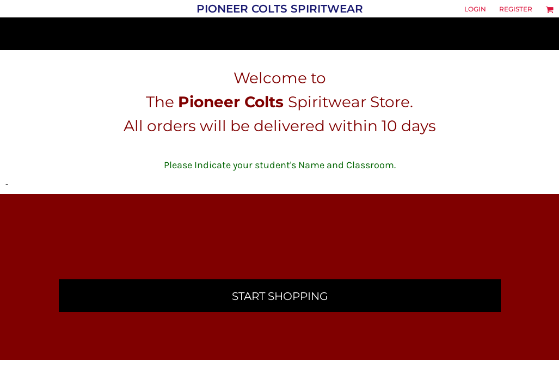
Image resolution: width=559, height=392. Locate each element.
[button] (549, 10)
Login (475, 9)
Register (516, 9)
